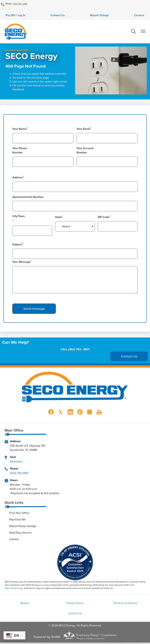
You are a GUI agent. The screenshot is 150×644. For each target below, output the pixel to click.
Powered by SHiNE (47, 638)
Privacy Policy (75, 604)
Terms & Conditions (123, 604)
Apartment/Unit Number (28, 198)
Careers (142, 16)
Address (18, 178)
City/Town (19, 217)
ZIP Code (104, 218)
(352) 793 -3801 (20, 4)
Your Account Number (85, 151)
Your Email (83, 130)
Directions (16, 462)
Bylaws (27, 604)
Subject (17, 245)
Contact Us (57, 16)
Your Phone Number (20, 151)
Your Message (21, 263)
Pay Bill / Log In (13, 16)
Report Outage (100, 16)
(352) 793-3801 (19, 474)
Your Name (19, 130)
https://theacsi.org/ (14, 589)
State (59, 218)
